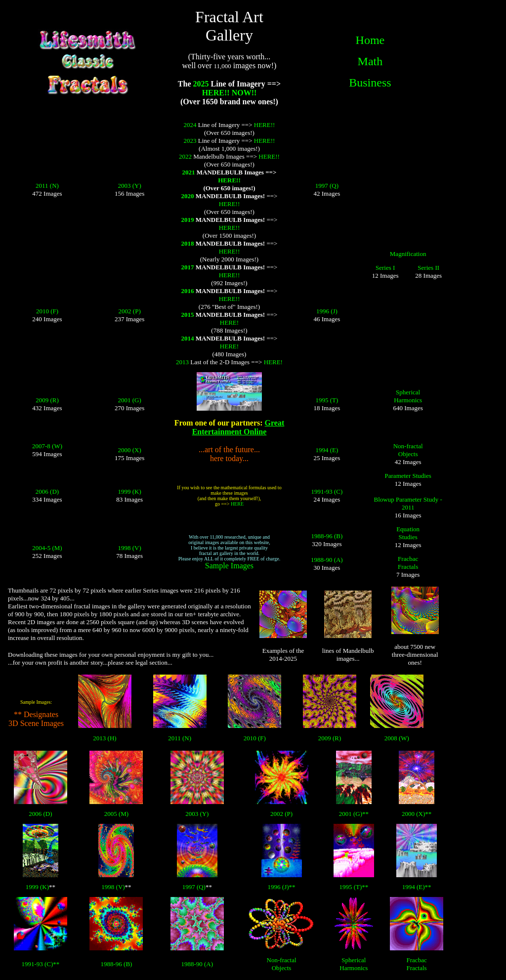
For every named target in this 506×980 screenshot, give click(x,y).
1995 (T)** (354, 887)
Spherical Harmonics (408, 396)
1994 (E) (327, 450)
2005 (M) (116, 814)
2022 (185, 156)
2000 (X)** (417, 814)
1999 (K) (130, 491)
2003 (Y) (130, 186)
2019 (187, 220)
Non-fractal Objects (408, 450)
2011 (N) (47, 186)
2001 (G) (130, 400)
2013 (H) (105, 738)
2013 (182, 362)
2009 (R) (47, 400)
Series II (428, 268)
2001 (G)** (354, 814)
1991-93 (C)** (40, 964)
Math (370, 61)
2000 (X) (130, 450)
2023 (190, 141)
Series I (385, 268)
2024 (190, 125)
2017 (187, 267)
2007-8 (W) (47, 446)
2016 (187, 291)
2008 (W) (397, 738)
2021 (189, 172)
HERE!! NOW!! (230, 93)
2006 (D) (47, 491)
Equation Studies (408, 533)
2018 (187, 243)
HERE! (229, 322)
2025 (201, 84)
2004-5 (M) (47, 548)
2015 (187, 315)
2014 (187, 338)
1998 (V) (130, 548)
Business (370, 83)
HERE (237, 504)
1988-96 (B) (327, 536)
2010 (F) (47, 311)
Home (370, 40)
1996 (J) (327, 311)
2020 (187, 196)
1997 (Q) (327, 186)
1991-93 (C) (327, 491)
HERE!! (265, 125)
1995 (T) (327, 400)
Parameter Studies (408, 476)
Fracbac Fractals (408, 563)
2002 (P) (130, 311)
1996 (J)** (282, 887)
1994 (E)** (417, 887)
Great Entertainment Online (238, 427)
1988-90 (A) (327, 560)
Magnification (408, 254)
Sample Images (229, 566)
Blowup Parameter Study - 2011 (408, 503)
